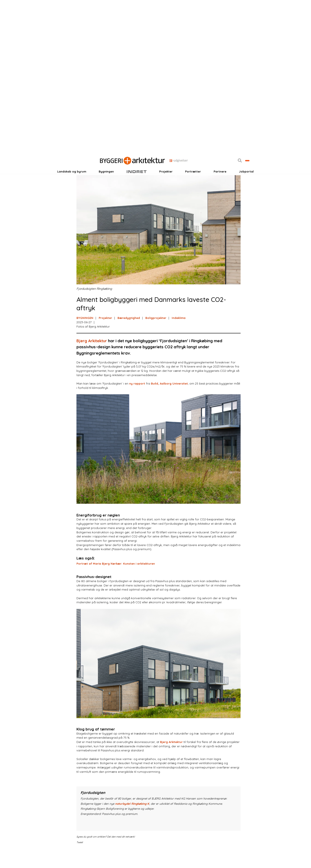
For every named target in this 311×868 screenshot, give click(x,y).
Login (65, 173)
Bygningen (106, 184)
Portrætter (193, 184)
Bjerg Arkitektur (92, 358)
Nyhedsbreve (98, 173)
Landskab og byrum (72, 184)
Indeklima (179, 335)
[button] (221, 173)
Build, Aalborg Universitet (169, 400)
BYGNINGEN (85, 335)
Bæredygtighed (129, 335)
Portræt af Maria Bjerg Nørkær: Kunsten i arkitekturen (116, 580)
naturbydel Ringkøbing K (132, 820)
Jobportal (246, 184)
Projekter (166, 184)
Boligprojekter (156, 335)
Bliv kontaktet (238, 173)
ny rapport (137, 400)
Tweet (80, 859)
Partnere (220, 184)
